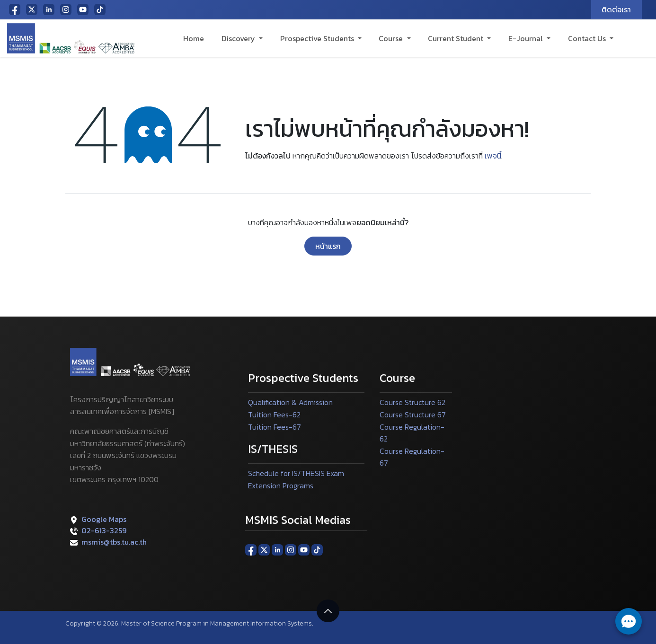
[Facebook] (15, 9)
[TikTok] (100, 9)
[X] (32, 9)
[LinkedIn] (49, 9)
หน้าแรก (328, 246)
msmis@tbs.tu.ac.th (114, 542)
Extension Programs (281, 485)
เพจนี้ (493, 156)
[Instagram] (66, 9)
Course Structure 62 (412, 402)
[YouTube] (83, 9)
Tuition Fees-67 (275, 427)
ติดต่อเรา (616, 9)
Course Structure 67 (413, 415)
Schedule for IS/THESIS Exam (296, 473)
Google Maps (104, 519)
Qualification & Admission (290, 402)
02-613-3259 (104, 530)
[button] (328, 611)
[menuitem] (194, 38)
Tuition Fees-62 (274, 415)
